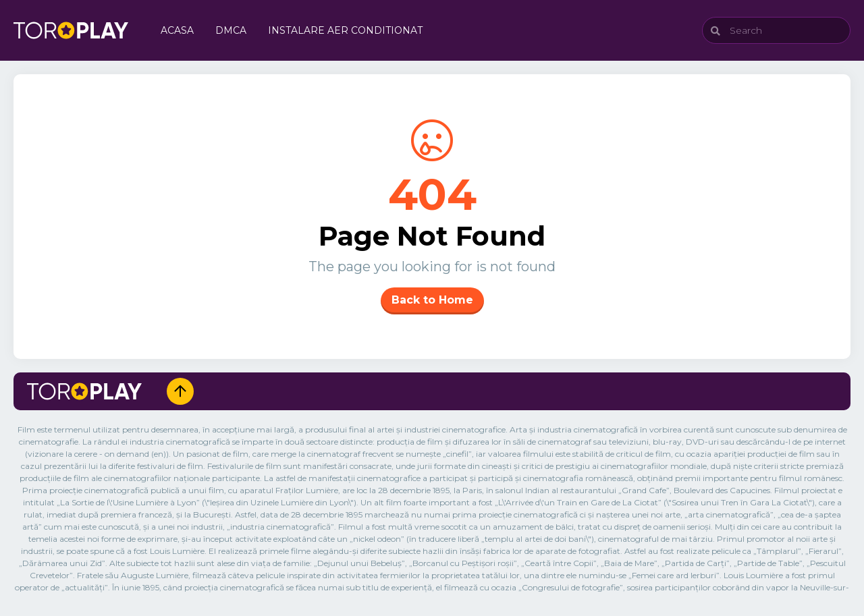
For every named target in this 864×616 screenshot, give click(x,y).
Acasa (177, 30)
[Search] (776, 30)
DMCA (231, 30)
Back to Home (432, 300)
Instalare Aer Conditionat (345, 30)
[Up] (180, 391)
